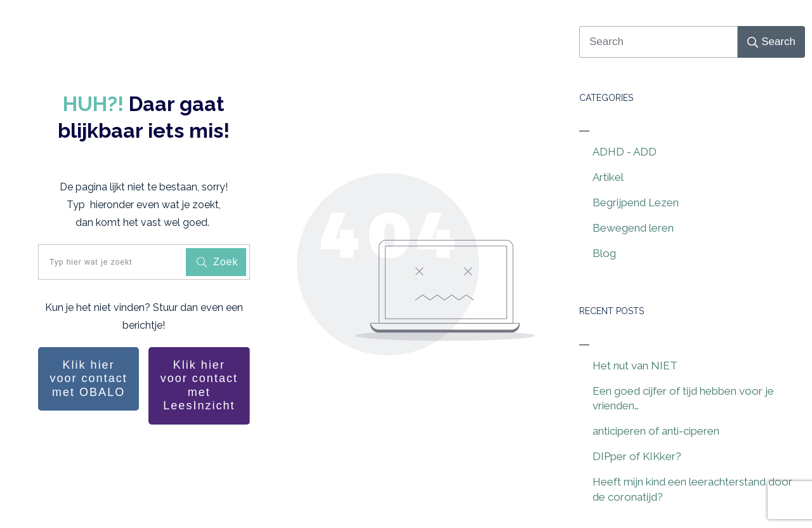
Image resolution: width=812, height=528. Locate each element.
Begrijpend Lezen (636, 202)
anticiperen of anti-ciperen (656, 431)
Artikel (608, 177)
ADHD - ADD (625, 152)
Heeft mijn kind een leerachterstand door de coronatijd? (692, 489)
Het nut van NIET (635, 366)
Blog (604, 253)
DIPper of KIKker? (637, 456)
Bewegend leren (633, 228)
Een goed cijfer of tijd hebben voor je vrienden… (683, 399)
